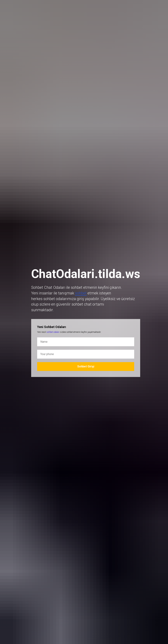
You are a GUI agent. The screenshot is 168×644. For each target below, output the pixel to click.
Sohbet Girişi (86, 366)
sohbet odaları (53, 332)
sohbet (81, 293)
